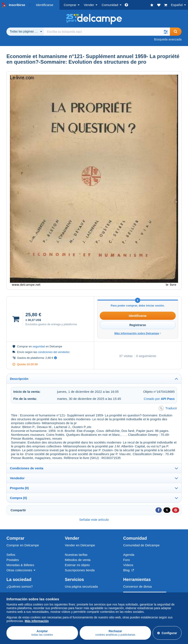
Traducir (168, 408)
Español (177, 5)
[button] (166, 32)
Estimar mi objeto (77, 565)
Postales (13, 560)
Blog (129, 570)
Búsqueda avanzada (168, 39)
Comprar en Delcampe (23, 545)
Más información (37, 621)
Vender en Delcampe (80, 545)
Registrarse (138, 325)
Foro (127, 560)
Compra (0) (18, 498)
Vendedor (17, 478)
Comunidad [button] (110, 5)
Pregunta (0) (19, 488)
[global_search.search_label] (107, 32)
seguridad (39, 346)
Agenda (129, 555)
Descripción (19, 379)
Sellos (11, 555)
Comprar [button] (70, 5)
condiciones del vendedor (54, 352)
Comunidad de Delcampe (141, 545)
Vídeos (128, 565)
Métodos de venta (78, 560)
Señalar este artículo (94, 520)
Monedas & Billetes (20, 565)
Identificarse (45, 5)
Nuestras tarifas (76, 555)
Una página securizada (81, 586)
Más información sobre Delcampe (138, 333)
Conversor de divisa (138, 586)
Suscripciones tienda (80, 570)
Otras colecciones (19, 570)
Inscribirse (17, 5)
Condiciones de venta (27, 468)
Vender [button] (89, 5)
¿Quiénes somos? (20, 586)
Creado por (159, 399)
